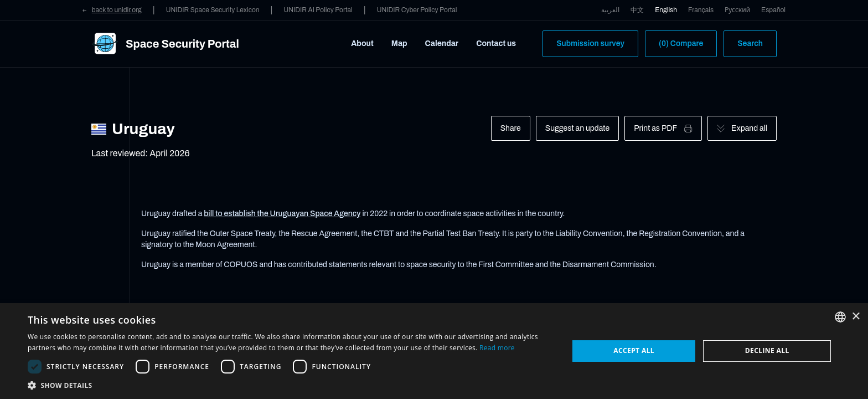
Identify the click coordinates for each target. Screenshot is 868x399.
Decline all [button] (767, 351)
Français (701, 10)
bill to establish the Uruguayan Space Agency (282, 214)
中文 (637, 10)
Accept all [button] (634, 351)
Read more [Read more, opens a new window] (497, 348)
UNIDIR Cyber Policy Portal (417, 10)
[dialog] (434, 351)
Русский (737, 10)
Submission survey (590, 44)
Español (773, 10)
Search (750, 44)
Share (511, 128)
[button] (290, 385)
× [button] (856, 317)
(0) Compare (681, 44)
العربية (610, 10)
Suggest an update (577, 128)
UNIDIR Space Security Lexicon (213, 10)
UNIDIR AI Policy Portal (318, 10)
